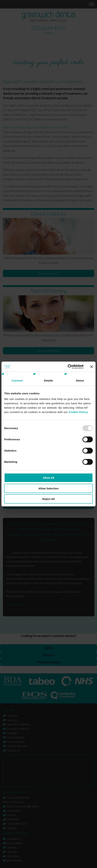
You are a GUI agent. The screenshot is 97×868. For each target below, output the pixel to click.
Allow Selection (49, 488)
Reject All (48, 499)
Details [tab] (48, 380)
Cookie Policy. (78, 412)
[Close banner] (92, 367)
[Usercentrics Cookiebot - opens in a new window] (68, 367)
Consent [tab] (17, 380)
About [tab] (80, 380)
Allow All (49, 478)
